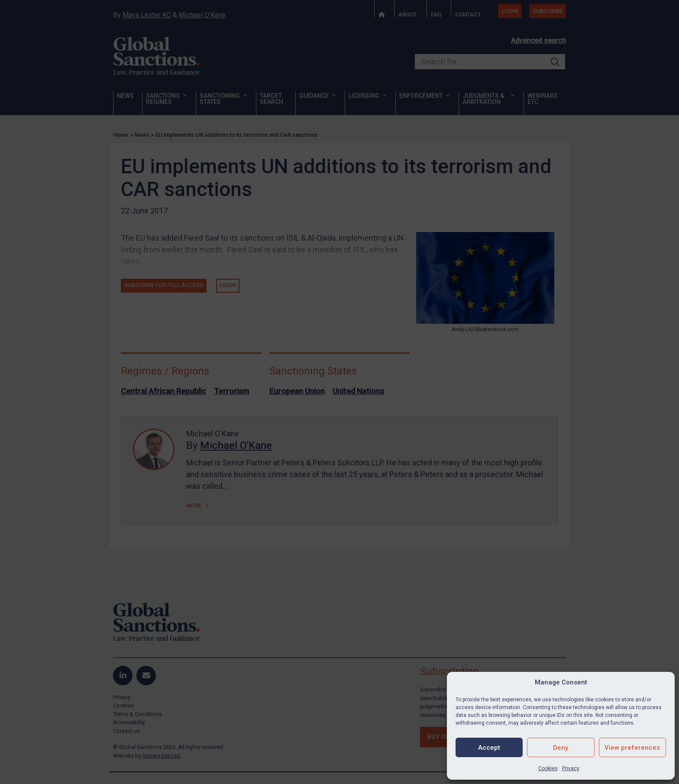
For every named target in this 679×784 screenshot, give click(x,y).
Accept (489, 748)
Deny (561, 748)
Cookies (548, 768)
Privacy (571, 768)
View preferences (632, 748)
